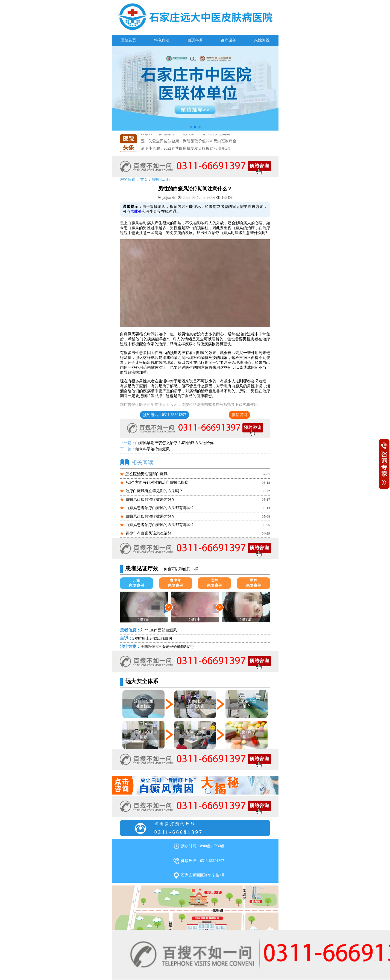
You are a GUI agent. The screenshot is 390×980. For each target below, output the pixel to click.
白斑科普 (195, 40)
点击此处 (134, 212)
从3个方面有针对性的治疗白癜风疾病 (157, 482)
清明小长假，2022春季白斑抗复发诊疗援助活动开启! (185, 148)
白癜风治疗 (161, 180)
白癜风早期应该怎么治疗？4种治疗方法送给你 (175, 443)
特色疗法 (162, 40)
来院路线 (262, 40)
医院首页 (128, 40)
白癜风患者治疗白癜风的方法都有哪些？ (160, 508)
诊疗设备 (228, 40)
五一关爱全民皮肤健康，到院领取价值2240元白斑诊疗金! (189, 141)
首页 (144, 180)
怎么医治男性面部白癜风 (146, 474)
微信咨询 (239, 415)
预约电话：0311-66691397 (165, 415)
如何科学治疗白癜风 (153, 449)
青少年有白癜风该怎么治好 (148, 533)
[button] (191, 127)
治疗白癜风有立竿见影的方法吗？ (154, 491)
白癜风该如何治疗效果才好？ (150, 499)
